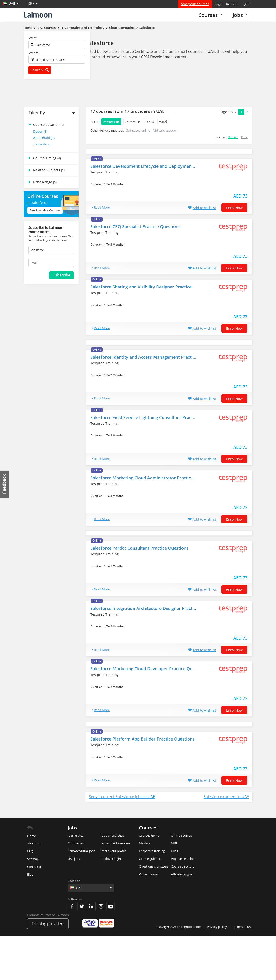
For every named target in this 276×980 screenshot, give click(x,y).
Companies (76, 843)
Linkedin (91, 906)
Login (219, 4)
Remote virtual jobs (81, 851)
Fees (150, 122)
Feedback (5, 484)
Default (233, 137)
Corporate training (152, 851)
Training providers (48, 924)
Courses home (149, 836)
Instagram (101, 906)
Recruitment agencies (115, 843)
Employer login (110, 859)
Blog (30, 874)
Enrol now (234, 208)
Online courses (181, 836)
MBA (174, 843)
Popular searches (112, 836)
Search (40, 70)
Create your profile (113, 851)
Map (163, 122)
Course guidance (151, 859)
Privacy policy (217, 927)
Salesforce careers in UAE (226, 797)
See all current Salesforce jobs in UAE (122, 797)
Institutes (111, 122)
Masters (145, 843)
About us (33, 843)
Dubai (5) (40, 131)
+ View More (41, 144)
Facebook (72, 906)
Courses (210, 15)
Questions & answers (154, 866)
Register (232, 4)
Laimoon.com (191, 927)
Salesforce (100, 43)
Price (244, 137)
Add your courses (195, 4)
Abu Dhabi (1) (44, 138)
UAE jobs (74, 859)
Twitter (82, 906)
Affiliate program (183, 874)
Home (31, 836)
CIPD (174, 851)
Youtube (111, 906)
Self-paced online (138, 130)
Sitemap (33, 859)
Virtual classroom (165, 130)
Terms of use (243, 927)
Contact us (35, 867)
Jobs (240, 15)
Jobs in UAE (75, 836)
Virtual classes (149, 874)
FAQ (30, 851)
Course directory (183, 866)
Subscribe (61, 275)
